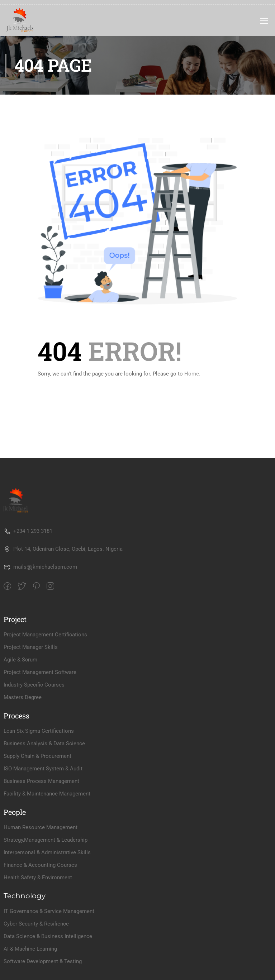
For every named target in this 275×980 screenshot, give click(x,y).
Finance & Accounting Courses (40, 865)
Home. (192, 374)
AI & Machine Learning (30, 949)
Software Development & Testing (43, 961)
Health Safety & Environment (38, 878)
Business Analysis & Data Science (44, 744)
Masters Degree (23, 697)
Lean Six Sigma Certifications (39, 731)
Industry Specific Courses (34, 685)
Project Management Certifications (45, 635)
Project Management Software (40, 672)
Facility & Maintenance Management (47, 794)
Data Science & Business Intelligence (48, 936)
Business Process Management (41, 781)
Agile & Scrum (20, 660)
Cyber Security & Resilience (36, 924)
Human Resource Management (41, 827)
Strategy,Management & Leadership (46, 840)
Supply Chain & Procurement (37, 756)
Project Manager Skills (31, 647)
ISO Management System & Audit (43, 769)
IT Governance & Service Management (49, 911)
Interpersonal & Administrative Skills (47, 852)
